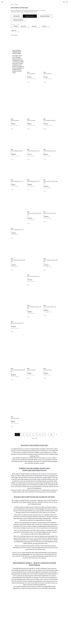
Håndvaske (17, 5)
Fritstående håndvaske (45, 16)
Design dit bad (26, 554)
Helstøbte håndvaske (30, 16)
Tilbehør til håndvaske (18, 20)
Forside (12, 5)
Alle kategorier (16, 16)
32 (51, 435)
